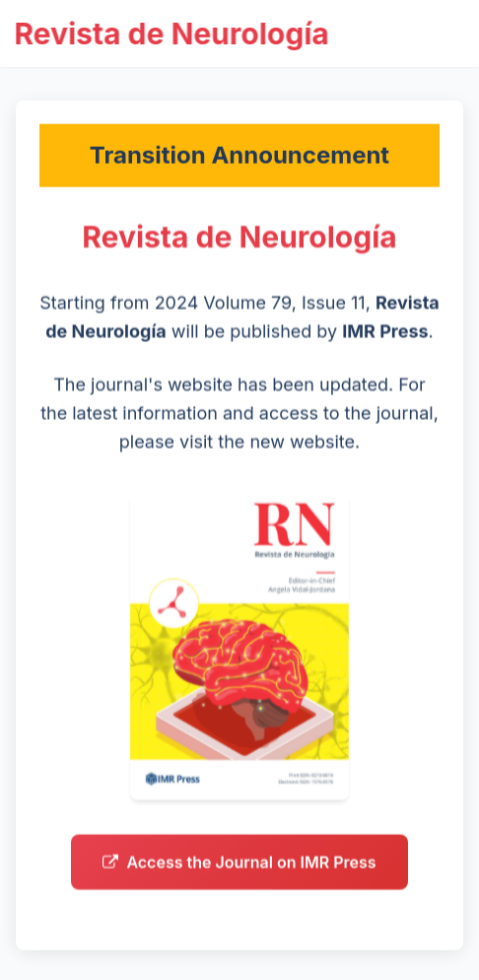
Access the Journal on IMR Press (239, 866)
